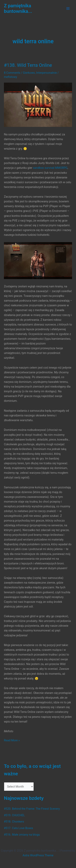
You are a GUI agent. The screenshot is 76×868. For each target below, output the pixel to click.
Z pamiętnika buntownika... (18, 8)
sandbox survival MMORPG (50, 168)
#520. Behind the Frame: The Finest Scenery (32, 809)
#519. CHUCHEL (14, 815)
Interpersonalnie (46, 73)
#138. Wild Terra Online (28, 65)
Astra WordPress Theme (38, 855)
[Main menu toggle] (68, 8)
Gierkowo (29, 73)
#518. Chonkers (14, 822)
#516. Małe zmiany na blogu (22, 835)
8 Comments (12, 73)
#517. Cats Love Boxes (18, 828)
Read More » (12, 740)
